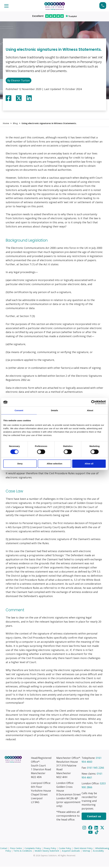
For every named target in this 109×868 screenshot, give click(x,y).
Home (6, 124)
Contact (4, 849)
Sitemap (86, 852)
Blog (15, 124)
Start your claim (103, 6)
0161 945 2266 (96, 769)
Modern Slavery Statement (47, 852)
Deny (20, 464)
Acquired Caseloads (71, 852)
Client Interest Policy (83, 849)
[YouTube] (91, 833)
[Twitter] (102, 829)
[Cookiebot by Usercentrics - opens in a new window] (93, 402)
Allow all (89, 464)
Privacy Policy (50, 849)
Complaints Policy (33, 849)
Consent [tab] (19, 410)
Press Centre (16, 849)
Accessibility (98, 852)
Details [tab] (54, 410)
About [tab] (90, 410)
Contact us (94, 818)
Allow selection (54, 464)
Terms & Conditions (23, 852)
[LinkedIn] (97, 829)
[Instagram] (85, 829)
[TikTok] (97, 833)
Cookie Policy (65, 849)
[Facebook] (91, 829)
